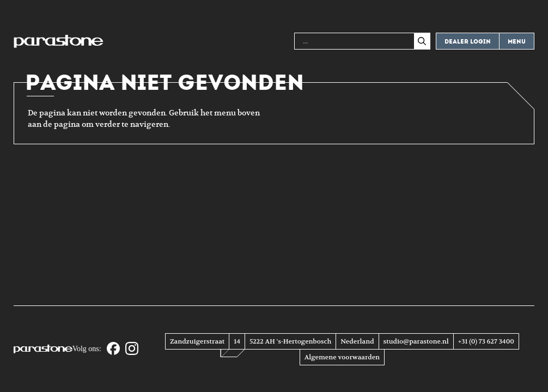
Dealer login (468, 42)
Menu (517, 42)
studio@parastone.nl (416, 341)
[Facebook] (113, 349)
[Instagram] (132, 349)
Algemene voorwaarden (342, 357)
